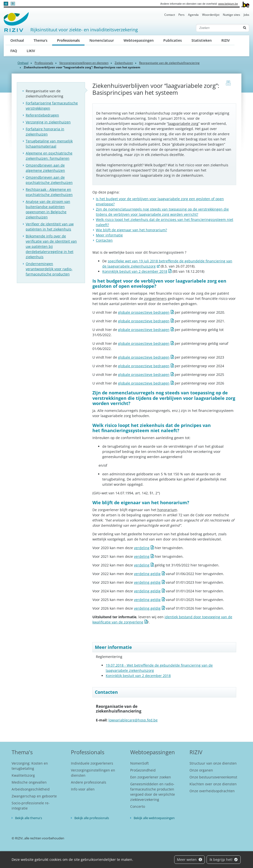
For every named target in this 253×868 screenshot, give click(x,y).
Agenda (193, 15)
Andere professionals (89, 782)
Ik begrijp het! (224, 859)
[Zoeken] (218, 28)
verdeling (142, 548)
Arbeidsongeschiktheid (31, 789)
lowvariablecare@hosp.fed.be (133, 720)
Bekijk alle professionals (92, 818)
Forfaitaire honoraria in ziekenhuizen (45, 132)
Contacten (104, 240)
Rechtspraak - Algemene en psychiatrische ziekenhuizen (49, 192)
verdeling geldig (147, 574)
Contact (170, 15)
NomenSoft (139, 763)
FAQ (14, 51)
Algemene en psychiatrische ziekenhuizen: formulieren (49, 156)
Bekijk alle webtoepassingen (154, 818)
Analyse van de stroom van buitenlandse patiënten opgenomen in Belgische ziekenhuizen (48, 209)
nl (6, 4)
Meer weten (190, 859)
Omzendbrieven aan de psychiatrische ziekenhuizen (49, 180)
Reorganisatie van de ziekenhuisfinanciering (169, 63)
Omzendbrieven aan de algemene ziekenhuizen (45, 168)
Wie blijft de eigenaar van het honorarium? (131, 230)
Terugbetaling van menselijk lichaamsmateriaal (49, 144)
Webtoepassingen (139, 40)
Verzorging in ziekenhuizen (48, 122)
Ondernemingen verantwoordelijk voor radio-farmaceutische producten (49, 269)
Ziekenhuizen (124, 63)
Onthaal (17, 40)
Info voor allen (83, 789)
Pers (181, 15)
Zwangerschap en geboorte (34, 796)
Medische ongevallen (29, 782)
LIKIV (31, 51)
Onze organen (201, 770)
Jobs (246, 15)
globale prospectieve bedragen (144, 312)
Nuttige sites (232, 15)
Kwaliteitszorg (23, 775)
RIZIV (226, 40)
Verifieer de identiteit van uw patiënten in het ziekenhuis (50, 227)
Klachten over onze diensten (213, 784)
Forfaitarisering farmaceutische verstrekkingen (52, 106)
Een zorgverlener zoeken (151, 777)
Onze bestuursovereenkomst (213, 777)
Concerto (138, 806)
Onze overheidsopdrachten (212, 791)
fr (13, 4)
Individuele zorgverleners (92, 763)
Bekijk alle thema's (29, 818)
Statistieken (202, 40)
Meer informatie (109, 235)
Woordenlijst (211, 15)
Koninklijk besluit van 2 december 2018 (135, 271)
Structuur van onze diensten (213, 763)
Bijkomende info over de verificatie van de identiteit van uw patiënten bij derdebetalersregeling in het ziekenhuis (51, 246)
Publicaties (173, 40)
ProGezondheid (143, 770)
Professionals (71, 40)
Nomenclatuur (102, 40)
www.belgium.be (228, 4)
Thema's (41, 40)
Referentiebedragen (42, 115)
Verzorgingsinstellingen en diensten (84, 63)
